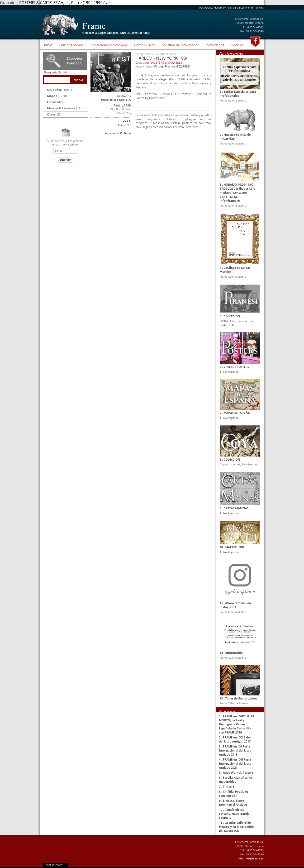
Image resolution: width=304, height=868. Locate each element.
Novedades (215, 45)
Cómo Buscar (145, 45)
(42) (55, 102)
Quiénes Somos (71, 45)
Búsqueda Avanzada (74, 61)
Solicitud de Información (181, 45)
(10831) (60, 90)
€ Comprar (124, 123)
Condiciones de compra (109, 45)
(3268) (57, 96)
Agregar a (118, 133)
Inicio (48, 45)
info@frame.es (256, 8)
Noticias (237, 45)
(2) (54, 114)
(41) (64, 108)
